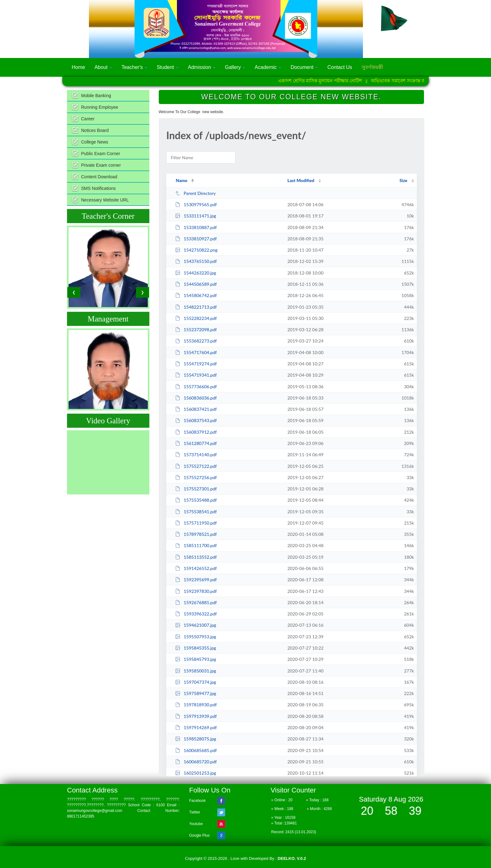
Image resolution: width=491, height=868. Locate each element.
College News (95, 142)
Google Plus (199, 835)
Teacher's (134, 67)
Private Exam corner (101, 165)
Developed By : (277, 858)
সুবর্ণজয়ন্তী (372, 67)
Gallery (235, 67)
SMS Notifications (98, 188)
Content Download (99, 177)
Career (88, 119)
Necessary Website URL (105, 200)
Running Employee (100, 107)
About (103, 67)
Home (78, 67)
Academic (268, 67)
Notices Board (95, 130)
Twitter (195, 812)
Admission (202, 67)
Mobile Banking (96, 96)
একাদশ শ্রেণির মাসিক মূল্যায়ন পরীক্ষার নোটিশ (338, 81)
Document (304, 67)
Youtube (196, 824)
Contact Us (340, 67)
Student (168, 67)
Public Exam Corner (101, 154)
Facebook (197, 801)
